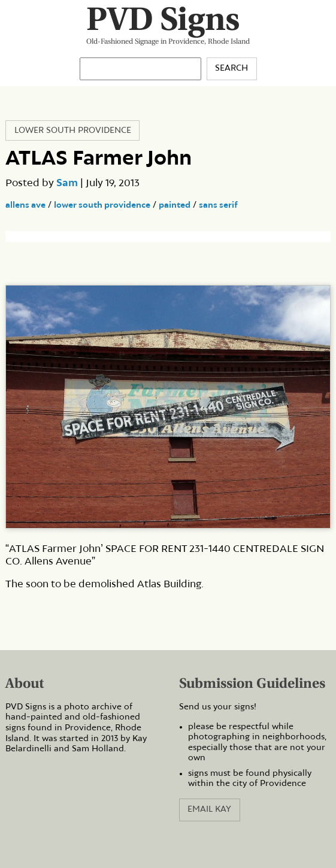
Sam (67, 183)
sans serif (218, 205)
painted (175, 205)
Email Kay (209, 809)
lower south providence (102, 205)
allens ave (25, 205)
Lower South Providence (73, 130)
